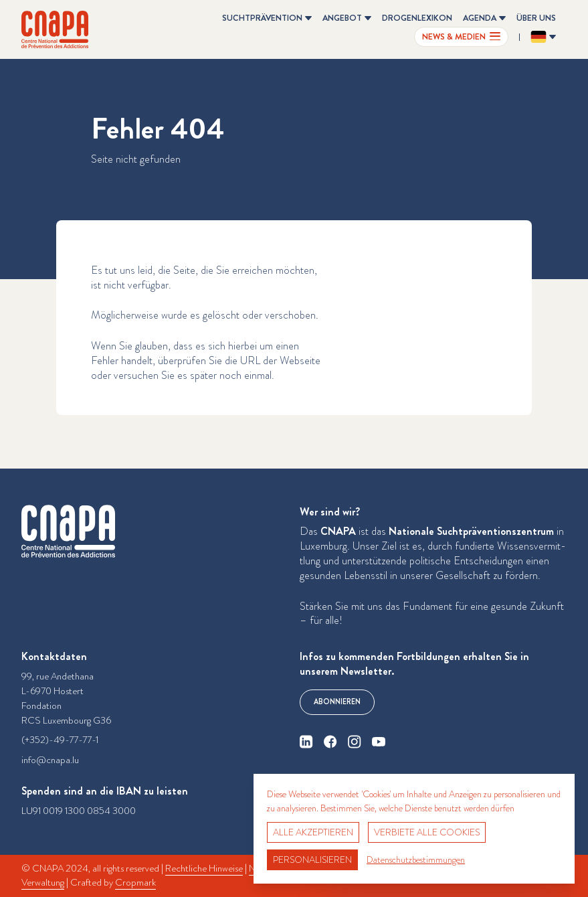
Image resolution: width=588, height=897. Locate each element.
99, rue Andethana (58, 676)
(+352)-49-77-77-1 (60, 740)
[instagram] (355, 742)
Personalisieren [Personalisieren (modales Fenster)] (312, 860)
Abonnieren (337, 702)
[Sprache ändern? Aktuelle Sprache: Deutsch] (543, 37)
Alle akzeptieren (313, 832)
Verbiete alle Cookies (427, 832)
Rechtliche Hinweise (204, 869)
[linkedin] (306, 742)
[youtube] (379, 742)
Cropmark (135, 883)
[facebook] (330, 742)
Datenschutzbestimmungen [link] (416, 860)
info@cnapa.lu (50, 760)
